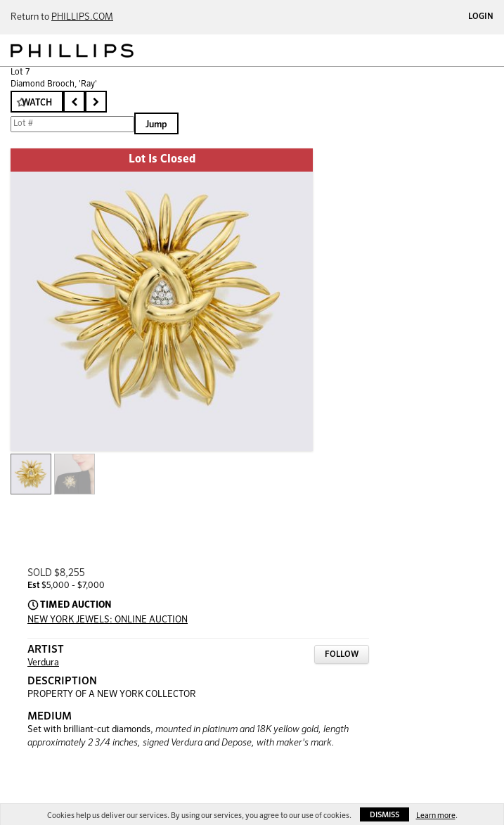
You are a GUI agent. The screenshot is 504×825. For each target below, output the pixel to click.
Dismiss (385, 815)
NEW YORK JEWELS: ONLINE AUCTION (108, 620)
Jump (156, 125)
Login (481, 17)
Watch (37, 103)
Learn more (436, 816)
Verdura (43, 663)
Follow (342, 655)
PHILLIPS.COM (82, 17)
